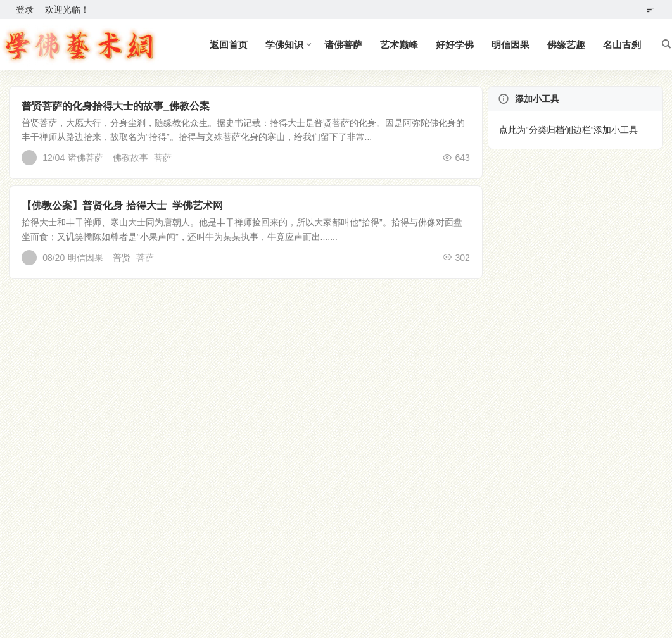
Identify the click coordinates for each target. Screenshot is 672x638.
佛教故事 (130, 158)
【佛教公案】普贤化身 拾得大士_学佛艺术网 (122, 205)
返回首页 (229, 45)
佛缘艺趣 (566, 45)
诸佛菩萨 (343, 45)
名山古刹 (622, 45)
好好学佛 (455, 45)
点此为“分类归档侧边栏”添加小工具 (568, 130)
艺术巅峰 (399, 45)
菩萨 (163, 158)
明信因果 (510, 45)
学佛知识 (284, 45)
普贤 (122, 258)
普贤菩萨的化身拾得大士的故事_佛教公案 (116, 106)
